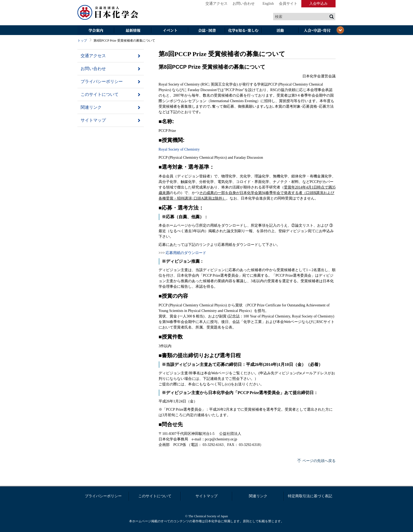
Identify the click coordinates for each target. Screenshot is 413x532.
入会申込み (318, 4)
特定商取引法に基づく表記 (310, 496)
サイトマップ (93, 120)
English (268, 4)
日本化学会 (108, 13)
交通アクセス (217, 4)
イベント (170, 31)
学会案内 (96, 31)
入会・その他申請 (317, 31)
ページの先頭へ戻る (319, 461)
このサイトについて (100, 94)
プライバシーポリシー (102, 81)
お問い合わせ (244, 4)
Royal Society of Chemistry (179, 149)
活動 (280, 31)
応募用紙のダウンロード (186, 253)
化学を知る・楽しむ (243, 31)
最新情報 (133, 31)
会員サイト (288, 4)
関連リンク (91, 107)
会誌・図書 (206, 31)
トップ (82, 41)
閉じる (340, 30)
